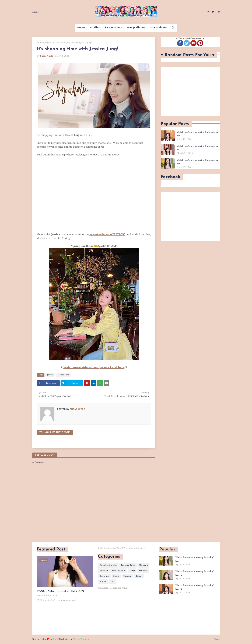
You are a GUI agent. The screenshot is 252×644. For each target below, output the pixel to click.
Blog (55, 639)
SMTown (104, 571)
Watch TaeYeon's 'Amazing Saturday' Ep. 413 (195, 573)
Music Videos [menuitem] (159, 28)
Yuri (112, 581)
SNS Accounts (119, 571)
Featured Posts (128, 565)
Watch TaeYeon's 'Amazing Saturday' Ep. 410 (198, 148)
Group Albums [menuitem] (136, 28)
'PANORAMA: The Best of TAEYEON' (61, 591)
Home (36, 12)
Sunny (116, 576)
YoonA (103, 581)
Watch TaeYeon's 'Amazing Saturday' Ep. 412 (198, 134)
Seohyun (143, 571)
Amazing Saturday (108, 565)
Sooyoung (104, 576)
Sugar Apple (47, 56)
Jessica (50, 375)
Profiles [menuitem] (95, 28)
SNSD (132, 571)
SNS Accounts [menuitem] (113, 28)
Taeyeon (127, 576)
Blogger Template (81, 639)
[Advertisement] (190, 91)
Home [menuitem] (81, 28)
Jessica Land (50, 43)
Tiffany (139, 576)
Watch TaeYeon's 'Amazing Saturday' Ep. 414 (198, 162)
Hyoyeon (143, 565)
